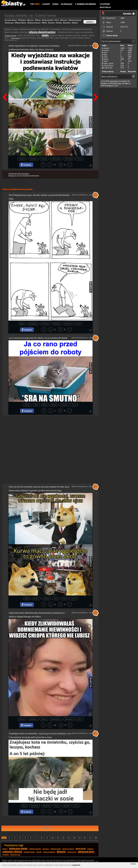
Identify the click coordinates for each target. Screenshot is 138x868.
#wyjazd (22, 159)
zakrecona (108, 68)
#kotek (54, 405)
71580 (122, 22)
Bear (105, 55)
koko (105, 53)
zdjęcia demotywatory (42, 32)
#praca (27, 405)
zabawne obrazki (35, 849)
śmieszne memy (18, 848)
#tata (56, 599)
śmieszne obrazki (11, 36)
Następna (95, 91)
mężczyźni (81, 849)
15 (80, 838)
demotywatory (16, 38)
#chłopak (33, 719)
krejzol (106, 50)
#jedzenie (46, 806)
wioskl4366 (112, 83)
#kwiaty (44, 159)
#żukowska (69, 719)
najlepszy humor (29, 852)
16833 (122, 18)
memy (45, 35)
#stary (65, 599)
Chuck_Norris (108, 66)
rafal (105, 57)
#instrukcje (56, 159)
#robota (64, 405)
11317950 (105, 81)
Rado (106, 61)
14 (74, 838)
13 (69, 838)
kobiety (5, 849)
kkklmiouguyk (107, 86)
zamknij (133, 864)
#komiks (57, 324)
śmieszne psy (72, 852)
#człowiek (45, 324)
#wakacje (33, 159)
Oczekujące (67, 4)
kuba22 (124, 81)
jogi (120, 83)
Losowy (46, 4)
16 (85, 838)
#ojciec (36, 599)
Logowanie (105, 4)
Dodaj (55, 4)
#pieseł (46, 599)
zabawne (90, 849)
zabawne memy (56, 849)
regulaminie (76, 865)
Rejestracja (105, 7)
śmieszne (46, 849)
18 (96, 838)
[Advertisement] (51, 433)
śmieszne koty (86, 852)
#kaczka (67, 806)
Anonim (106, 48)
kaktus (106, 59)
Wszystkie (132, 72)
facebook (6, 855)
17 (90, 838)
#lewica (22, 719)
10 (52, 838)
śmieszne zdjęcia (68, 849)
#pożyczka (68, 324)
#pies (22, 324)
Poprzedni (6, 91)
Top (35, 4)
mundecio (126, 83)
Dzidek (104, 83)
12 (63, 838)
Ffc (129, 81)
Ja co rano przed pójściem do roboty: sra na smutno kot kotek (38, 338)
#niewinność (56, 719)
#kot (36, 405)
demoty (61, 852)
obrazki (39, 852)
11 (58, 838)
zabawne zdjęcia (12, 852)
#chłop (44, 719)
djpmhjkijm (115, 81)
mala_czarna (108, 63)
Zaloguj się (12, 176)
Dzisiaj (123, 72)
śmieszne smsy (15, 855)
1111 (116, 86)
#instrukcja (69, 159)
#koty (45, 405)
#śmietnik (34, 806)
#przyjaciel (33, 324)
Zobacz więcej (112, 36)
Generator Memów (85, 4)
